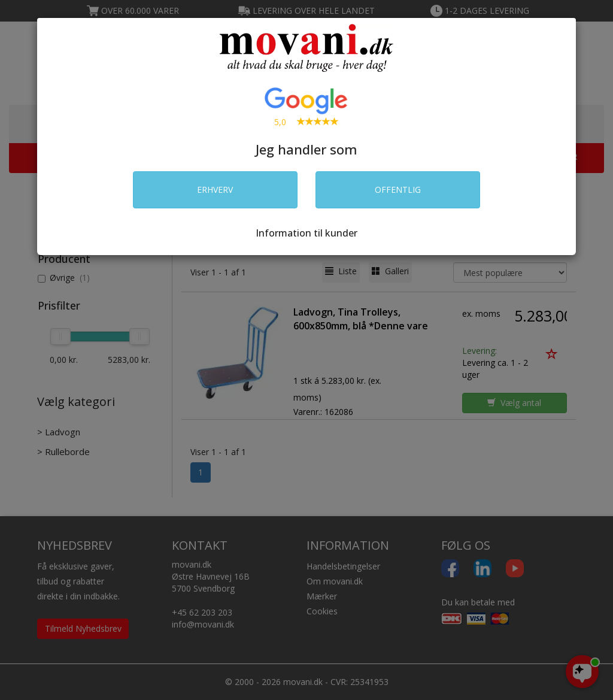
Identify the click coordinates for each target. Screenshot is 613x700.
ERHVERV (215, 190)
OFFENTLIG (398, 190)
